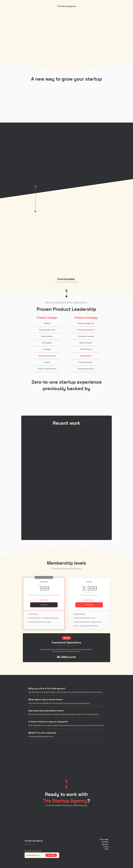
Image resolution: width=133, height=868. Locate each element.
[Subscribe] (51, 855)
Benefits (105, 842)
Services (105, 844)
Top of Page (104, 839)
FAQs (107, 849)
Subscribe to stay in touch (33, 851)
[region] (66, 282)
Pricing (106, 847)
